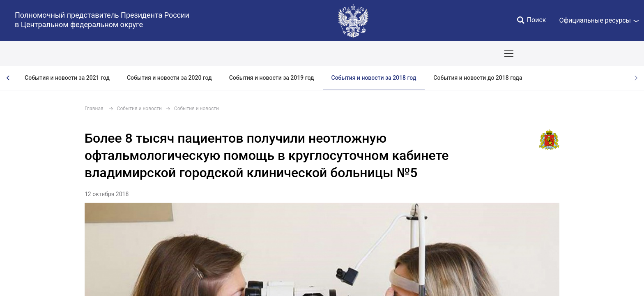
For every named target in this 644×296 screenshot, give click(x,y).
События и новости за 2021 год (67, 78)
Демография (219, 53)
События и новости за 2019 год (272, 78)
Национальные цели (161, 53)
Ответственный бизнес (281, 53)
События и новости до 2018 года (478, 78)
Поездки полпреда (407, 53)
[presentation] (8, 78)
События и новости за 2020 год (169, 78)
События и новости (139, 109)
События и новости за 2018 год (374, 78)
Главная (94, 109)
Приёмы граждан (469, 53)
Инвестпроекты (347, 53)
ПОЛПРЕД (66, 53)
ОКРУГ (30, 53)
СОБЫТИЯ (107, 53)
